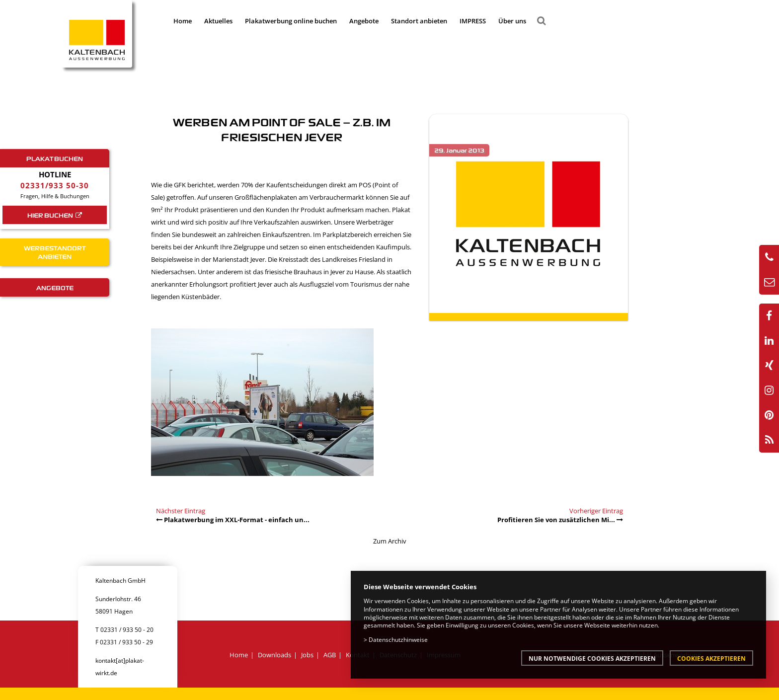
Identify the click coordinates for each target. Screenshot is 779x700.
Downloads (274, 655)
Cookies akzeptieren (711, 658)
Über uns (512, 21)
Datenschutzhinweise (398, 639)
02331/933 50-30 (55, 185)
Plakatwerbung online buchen (291, 21)
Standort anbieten (419, 21)
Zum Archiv (390, 541)
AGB (330, 655)
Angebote (364, 21)
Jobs (307, 655)
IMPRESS (473, 21)
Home (183, 21)
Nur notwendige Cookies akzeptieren (592, 658)
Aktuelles (218, 21)
